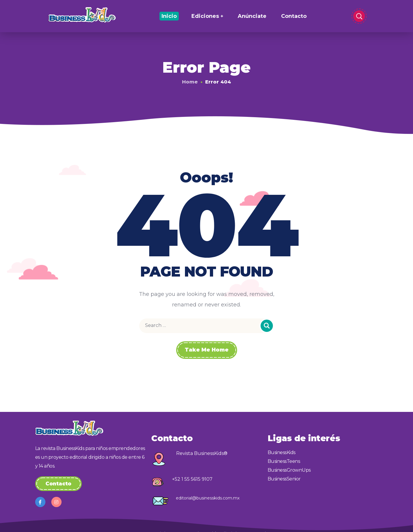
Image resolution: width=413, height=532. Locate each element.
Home (190, 82)
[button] (58, 484)
